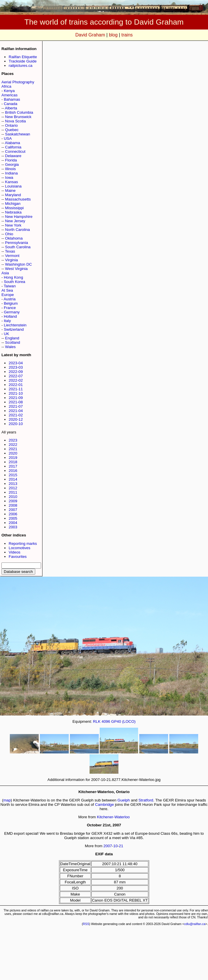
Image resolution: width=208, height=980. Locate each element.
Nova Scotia (16, 121)
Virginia (12, 260)
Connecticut (15, 151)
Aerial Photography (18, 82)
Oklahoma (14, 238)
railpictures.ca (21, 66)
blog (113, 35)
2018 (13, 462)
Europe (8, 295)
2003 (13, 527)
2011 (13, 492)
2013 (13, 484)
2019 (13, 458)
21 (121, 846)
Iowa (9, 178)
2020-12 (16, 419)
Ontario (12, 125)
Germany (12, 312)
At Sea (7, 290)
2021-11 (16, 389)
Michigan (13, 204)
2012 (13, 488)
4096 (106, 721)
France (10, 308)
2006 (13, 514)
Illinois (11, 169)
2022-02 (16, 380)
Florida (11, 160)
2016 (13, 471)
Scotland (13, 342)
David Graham (90, 35)
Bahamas (12, 99)
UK (6, 334)
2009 (13, 501)
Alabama (13, 143)
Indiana (12, 173)
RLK (97, 721)
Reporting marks (23, 544)
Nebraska (13, 212)
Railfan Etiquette (23, 57)
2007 (13, 510)
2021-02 (16, 415)
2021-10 (16, 393)
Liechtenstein (15, 325)
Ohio (9, 234)
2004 (13, 523)
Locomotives (19, 548)
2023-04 (16, 363)
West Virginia (16, 269)
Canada (11, 104)
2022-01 (16, 385)
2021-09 (16, 398)
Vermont (12, 256)
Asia (5, 273)
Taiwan (10, 286)
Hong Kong (13, 277)
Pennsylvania (17, 243)
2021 (13, 449)
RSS (86, 924)
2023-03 (16, 367)
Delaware (13, 156)
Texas (10, 251)
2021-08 (16, 402)
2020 (13, 453)
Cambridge (104, 805)
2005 (13, 518)
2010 (13, 497)
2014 (13, 479)
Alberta (11, 108)
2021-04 (16, 411)
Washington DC (19, 264)
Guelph (124, 800)
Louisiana (13, 186)
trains (127, 35)
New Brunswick (18, 117)
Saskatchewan (18, 134)
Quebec (12, 130)
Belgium (11, 303)
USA (8, 138)
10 (115, 846)
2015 (13, 475)
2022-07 (16, 376)
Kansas (12, 182)
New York (13, 225)
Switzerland (14, 329)
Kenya (9, 91)
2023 (13, 440)
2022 (13, 445)
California (13, 147)
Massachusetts (18, 199)
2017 (13, 466)
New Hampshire (19, 217)
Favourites (18, 557)
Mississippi (14, 208)
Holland (10, 316)
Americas (10, 95)
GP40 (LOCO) (123, 721)
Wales (11, 347)
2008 (13, 505)
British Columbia (19, 112)
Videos (15, 552)
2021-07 (16, 406)
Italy (7, 321)
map (7, 800)
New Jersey (15, 221)
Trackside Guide (23, 61)
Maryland (13, 195)
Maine (10, 191)
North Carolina (18, 230)
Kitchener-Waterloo (113, 817)
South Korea (14, 282)
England (12, 338)
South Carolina (18, 247)
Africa (6, 86)
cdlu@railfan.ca (195, 924)
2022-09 (16, 372)
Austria (9, 299)
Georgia (12, 164)
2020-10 (16, 424)
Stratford (146, 800)
